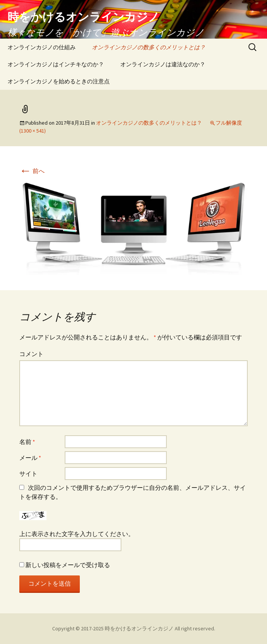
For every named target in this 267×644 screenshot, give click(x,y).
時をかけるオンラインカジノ (139, 628)
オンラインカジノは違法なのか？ (163, 64)
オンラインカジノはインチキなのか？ (56, 64)
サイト (28, 474)
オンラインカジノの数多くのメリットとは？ (149, 47)
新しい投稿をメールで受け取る (68, 565)
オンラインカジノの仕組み (42, 47)
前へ (32, 171)
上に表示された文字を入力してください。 (77, 534)
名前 (27, 442)
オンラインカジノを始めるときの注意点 (59, 81)
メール (30, 458)
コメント (31, 354)
